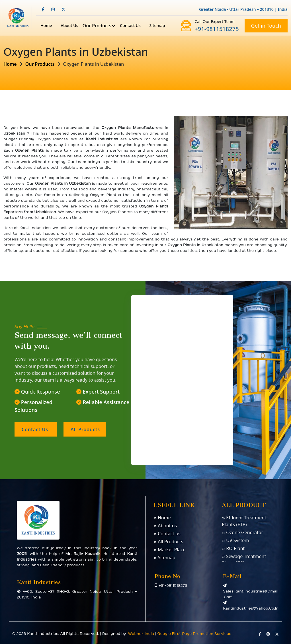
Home (46, 25)
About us (165, 526)
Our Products (97, 26)
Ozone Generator (242, 532)
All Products (168, 542)
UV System (235, 540)
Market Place (169, 550)
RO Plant (233, 548)
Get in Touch (266, 26)
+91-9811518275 (217, 29)
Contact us (130, 25)
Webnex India (141, 634)
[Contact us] (182, 379)
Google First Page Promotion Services (194, 634)
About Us (69, 25)
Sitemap (157, 25)
